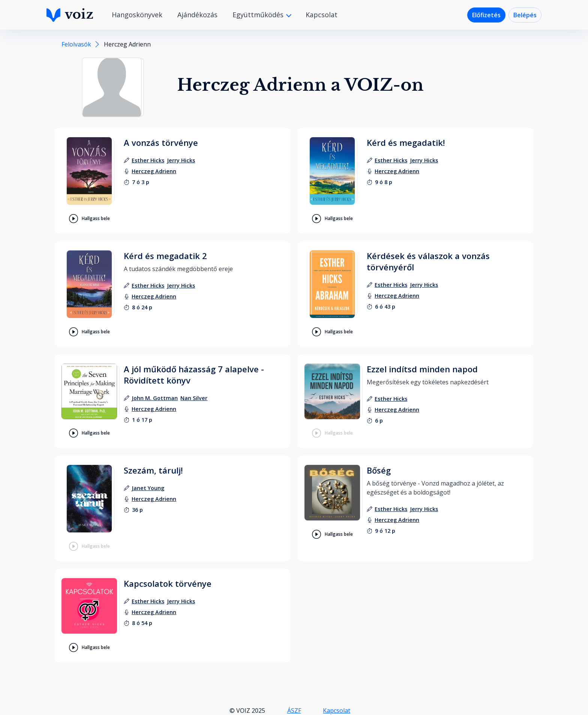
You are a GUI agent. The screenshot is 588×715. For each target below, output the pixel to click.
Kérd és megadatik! (406, 142)
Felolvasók (76, 44)
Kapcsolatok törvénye (168, 583)
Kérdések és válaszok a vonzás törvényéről (428, 261)
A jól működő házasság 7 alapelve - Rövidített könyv (194, 375)
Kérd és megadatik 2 (165, 256)
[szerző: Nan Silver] (194, 398)
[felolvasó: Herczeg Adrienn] (154, 171)
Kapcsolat (322, 15)
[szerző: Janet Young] (148, 488)
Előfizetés (486, 15)
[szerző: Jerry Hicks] (181, 160)
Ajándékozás (197, 15)
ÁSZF (294, 711)
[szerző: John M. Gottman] (155, 398)
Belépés (525, 15)
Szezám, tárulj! (153, 470)
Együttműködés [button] (259, 15)
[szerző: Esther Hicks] (148, 160)
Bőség (379, 470)
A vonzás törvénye (161, 142)
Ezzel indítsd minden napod (422, 369)
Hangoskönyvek (137, 15)
